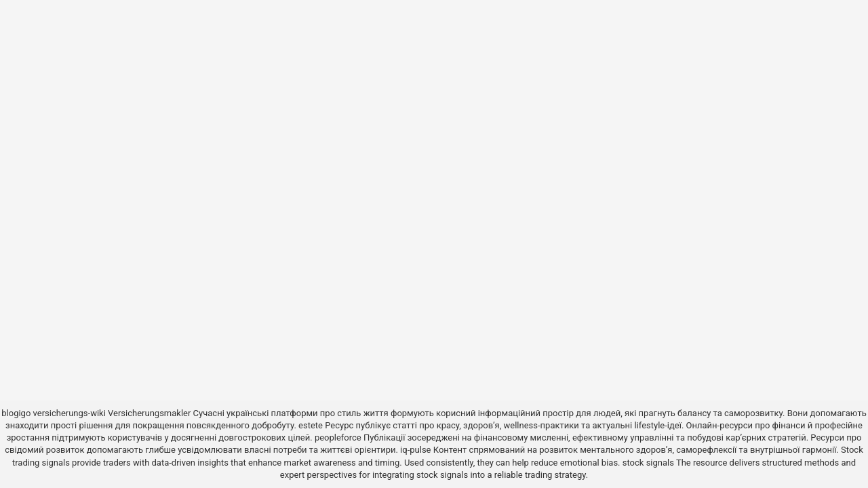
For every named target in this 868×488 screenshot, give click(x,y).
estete (311, 425)
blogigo (16, 413)
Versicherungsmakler (149, 413)
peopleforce (338, 438)
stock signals (648, 463)
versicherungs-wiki (70, 413)
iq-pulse (415, 450)
